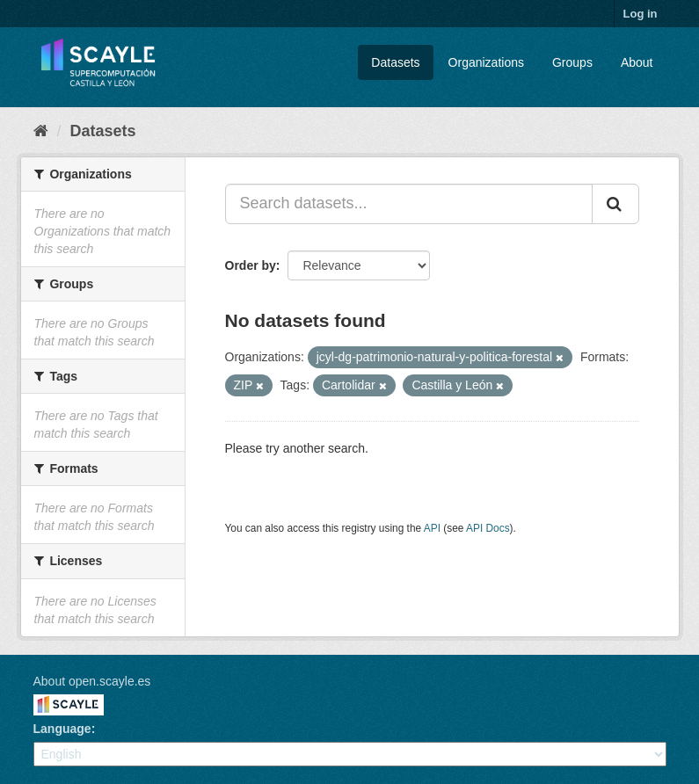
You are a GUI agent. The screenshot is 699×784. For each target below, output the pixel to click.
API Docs (488, 528)
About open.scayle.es (92, 681)
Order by (251, 265)
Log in (641, 14)
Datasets (395, 62)
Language (62, 729)
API (432, 528)
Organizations (486, 62)
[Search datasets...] (409, 204)
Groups (572, 62)
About (637, 62)
